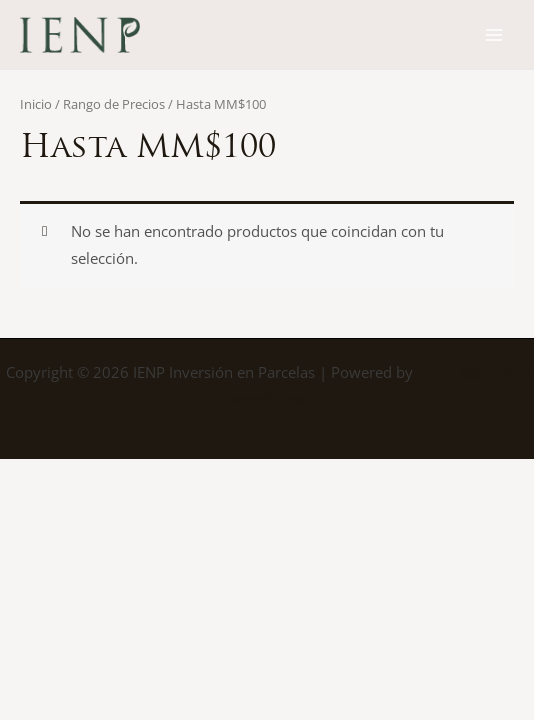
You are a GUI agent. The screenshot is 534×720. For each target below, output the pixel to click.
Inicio (36, 104)
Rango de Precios (114, 104)
